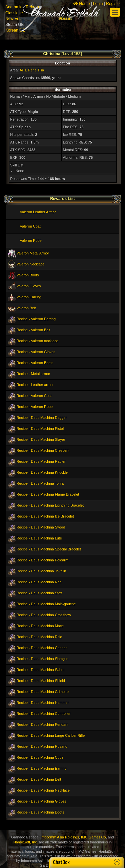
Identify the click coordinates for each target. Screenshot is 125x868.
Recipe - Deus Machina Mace (40, 626)
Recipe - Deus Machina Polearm (42, 560)
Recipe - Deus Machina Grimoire (43, 692)
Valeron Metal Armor (33, 253)
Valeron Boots (28, 275)
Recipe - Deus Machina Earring (42, 768)
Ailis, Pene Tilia (32, 70)
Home (81, 4)
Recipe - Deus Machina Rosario (42, 746)
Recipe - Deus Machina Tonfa (40, 483)
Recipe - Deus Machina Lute (39, 538)
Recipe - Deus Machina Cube (40, 757)
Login (98, 4)
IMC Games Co (93, 837)
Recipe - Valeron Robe (35, 407)
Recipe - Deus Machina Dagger (42, 418)
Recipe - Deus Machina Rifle (39, 637)
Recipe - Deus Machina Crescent (43, 450)
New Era (13, 19)
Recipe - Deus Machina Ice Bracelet (45, 516)
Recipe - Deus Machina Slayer (41, 439)
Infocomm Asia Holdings (60, 837)
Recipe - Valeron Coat (34, 396)
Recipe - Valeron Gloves (36, 352)
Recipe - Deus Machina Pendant (42, 724)
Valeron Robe (31, 241)
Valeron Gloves (29, 286)
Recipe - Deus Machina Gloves (41, 801)
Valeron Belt (26, 308)
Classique (14, 13)
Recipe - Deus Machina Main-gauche (46, 604)
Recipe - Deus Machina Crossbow (44, 615)
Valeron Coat (30, 226)
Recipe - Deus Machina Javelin (41, 571)
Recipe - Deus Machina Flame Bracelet (48, 494)
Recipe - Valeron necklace (37, 341)
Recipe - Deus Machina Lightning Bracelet (50, 505)
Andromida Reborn (22, 7)
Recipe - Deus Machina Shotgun (42, 659)
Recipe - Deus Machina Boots (40, 812)
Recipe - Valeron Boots (35, 363)
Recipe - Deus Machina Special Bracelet (49, 549)
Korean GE (15, 30)
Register (113, 4)
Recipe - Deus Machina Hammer (43, 703)
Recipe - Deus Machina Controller (44, 714)
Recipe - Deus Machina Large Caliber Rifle (51, 735)
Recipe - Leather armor (35, 385)
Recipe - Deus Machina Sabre (41, 670)
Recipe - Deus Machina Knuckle (42, 472)
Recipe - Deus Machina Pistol (40, 429)
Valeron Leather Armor (38, 212)
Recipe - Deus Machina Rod (39, 582)
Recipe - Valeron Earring (36, 319)
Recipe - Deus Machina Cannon (42, 648)
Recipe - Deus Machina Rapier (41, 461)
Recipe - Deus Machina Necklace (43, 790)
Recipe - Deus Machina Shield (41, 681)
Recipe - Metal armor (33, 374)
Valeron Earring (29, 297)
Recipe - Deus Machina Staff (39, 593)
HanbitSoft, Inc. (26, 842)
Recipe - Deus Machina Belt (39, 779)
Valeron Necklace (31, 264)
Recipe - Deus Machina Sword (41, 527)
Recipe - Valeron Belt (33, 330)
